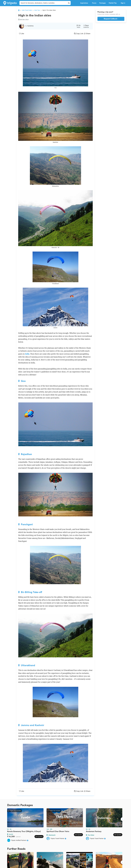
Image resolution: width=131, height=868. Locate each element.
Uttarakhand (27, 665)
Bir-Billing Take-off (30, 592)
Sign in (123, 3)
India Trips (37, 10)
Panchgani (26, 524)
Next (123, 819)
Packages (103, 3)
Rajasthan (25, 454)
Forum (94, 3)
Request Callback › (111, 19)
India (27, 354)
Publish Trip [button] (113, 3)
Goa (22, 381)
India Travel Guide (27, 10)
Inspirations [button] (85, 3)
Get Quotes (39, 837)
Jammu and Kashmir (31, 725)
